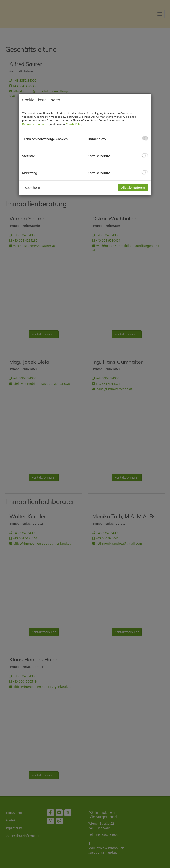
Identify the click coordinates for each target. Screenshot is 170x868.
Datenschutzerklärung (36, 124)
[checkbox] (145, 138)
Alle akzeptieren (133, 188)
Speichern (33, 188)
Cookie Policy (74, 124)
